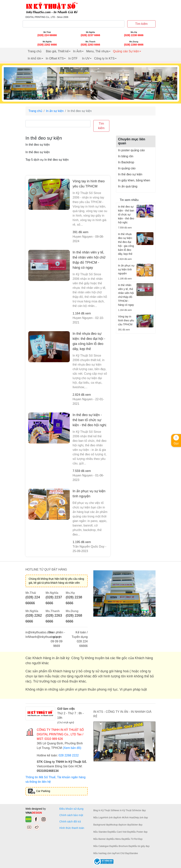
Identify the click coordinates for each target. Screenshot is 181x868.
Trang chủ (35, 51)
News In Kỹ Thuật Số (124, 810)
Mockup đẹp (116, 825)
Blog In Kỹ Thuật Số (103, 810)
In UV (86, 58)
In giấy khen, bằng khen (134, 180)
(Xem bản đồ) (72, 748)
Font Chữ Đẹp (122, 853)
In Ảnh (77, 51)
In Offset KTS (55, 58)
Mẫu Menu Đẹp (118, 839)
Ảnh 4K (121, 818)
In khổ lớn (35, 58)
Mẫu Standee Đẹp (102, 832)
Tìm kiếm (141, 24)
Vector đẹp (140, 810)
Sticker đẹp (137, 825)
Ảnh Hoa (129, 818)
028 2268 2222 (69, 755)
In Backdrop (126, 162)
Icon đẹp (127, 825)
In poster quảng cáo (131, 150)
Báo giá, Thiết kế (57, 51)
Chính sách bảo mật (71, 815)
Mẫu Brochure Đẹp (123, 846)
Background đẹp (102, 825)
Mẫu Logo (98, 818)
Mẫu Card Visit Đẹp (121, 832)
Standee (134, 853)
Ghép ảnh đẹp (141, 818)
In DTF (73, 58)
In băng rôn (126, 156)
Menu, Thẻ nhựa (97, 51)
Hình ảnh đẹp (110, 818)
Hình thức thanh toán (72, 828)
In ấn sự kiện (55, 111)
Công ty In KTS (104, 58)
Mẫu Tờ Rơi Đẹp (134, 839)
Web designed (34, 809)
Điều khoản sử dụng (71, 809)
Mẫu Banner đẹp (102, 839)
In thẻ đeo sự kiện (130, 174)
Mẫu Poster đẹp (139, 832)
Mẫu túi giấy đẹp (141, 846)
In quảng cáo (127, 168)
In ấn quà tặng (128, 186)
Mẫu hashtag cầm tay (104, 853)
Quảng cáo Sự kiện (126, 51)
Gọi (176, 440)
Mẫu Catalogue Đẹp (103, 846)
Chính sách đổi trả (71, 822)
